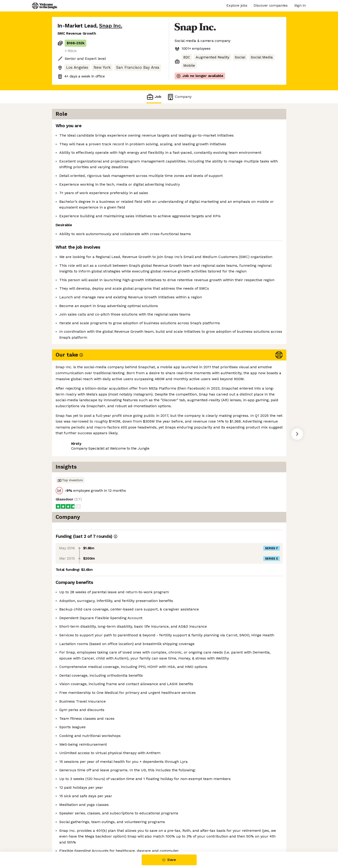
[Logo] (45, 6)
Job (154, 97)
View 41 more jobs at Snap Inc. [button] (117, 473)
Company (179, 97)
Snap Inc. (111, 26)
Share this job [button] (70, 473)
